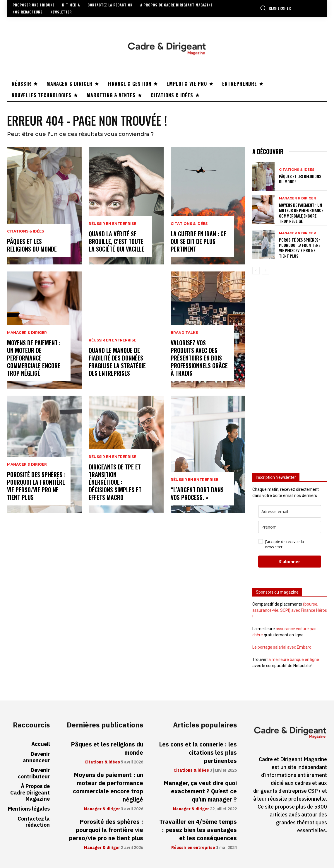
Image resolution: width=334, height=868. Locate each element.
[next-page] (265, 271)
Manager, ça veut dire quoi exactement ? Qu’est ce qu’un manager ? (200, 791)
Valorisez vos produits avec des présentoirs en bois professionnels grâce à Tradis (199, 358)
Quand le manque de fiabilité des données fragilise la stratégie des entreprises (117, 362)
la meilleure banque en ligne (293, 659)
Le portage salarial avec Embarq (282, 647)
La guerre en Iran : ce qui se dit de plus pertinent (198, 241)
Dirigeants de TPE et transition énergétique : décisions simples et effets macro (115, 482)
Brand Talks (184, 333)
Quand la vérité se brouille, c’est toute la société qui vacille (117, 241)
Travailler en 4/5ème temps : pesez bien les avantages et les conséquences (198, 830)
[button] (275, 8)
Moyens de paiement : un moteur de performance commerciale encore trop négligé (34, 358)
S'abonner (290, 562)
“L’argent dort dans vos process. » (197, 493)
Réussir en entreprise (112, 224)
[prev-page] (256, 271)
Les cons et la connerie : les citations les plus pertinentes (198, 753)
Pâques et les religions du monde (32, 245)
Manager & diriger (27, 333)
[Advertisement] (290, 371)
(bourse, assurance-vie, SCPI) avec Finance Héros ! (290, 610)
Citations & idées (25, 231)
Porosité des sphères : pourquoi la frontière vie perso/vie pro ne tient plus (36, 486)
